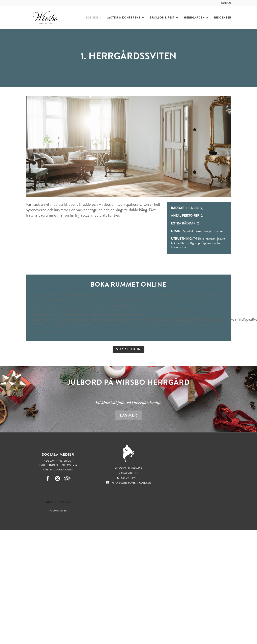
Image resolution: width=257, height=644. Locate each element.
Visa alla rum (128, 349)
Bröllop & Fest (162, 18)
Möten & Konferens (124, 18)
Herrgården (194, 18)
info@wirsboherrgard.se (128, 483)
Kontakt (226, 3)
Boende (92, 18)
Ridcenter (222, 18)
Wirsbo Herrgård (58, 502)
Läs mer (128, 415)
